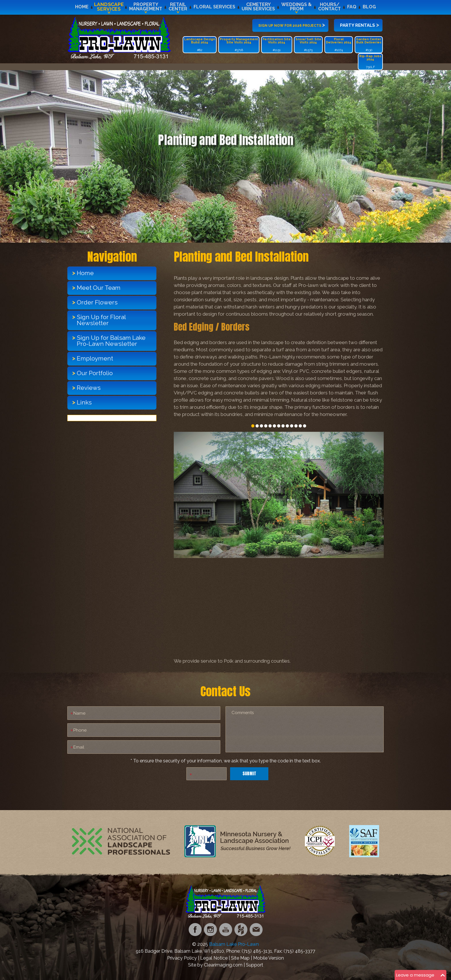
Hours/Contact (329, 7)
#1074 (339, 45)
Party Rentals (360, 25)
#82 (200, 45)
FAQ (352, 7)
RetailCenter (178, 7)
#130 (369, 45)
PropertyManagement (146, 7)
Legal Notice (214, 958)
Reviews (89, 388)
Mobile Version (269, 958)
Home (82, 7)
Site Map (240, 958)
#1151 (277, 45)
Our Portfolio (95, 373)
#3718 (239, 45)
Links (84, 402)
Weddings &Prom (297, 7)
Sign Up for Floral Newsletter (101, 320)
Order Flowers (97, 302)
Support (255, 965)
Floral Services (214, 7)
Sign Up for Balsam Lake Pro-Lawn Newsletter (111, 341)
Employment (95, 358)
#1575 (308, 45)
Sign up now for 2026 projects (292, 25)
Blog (369, 7)
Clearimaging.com (223, 965)
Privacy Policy (182, 958)
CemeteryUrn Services (258, 7)
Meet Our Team (99, 288)
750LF (370, 62)
